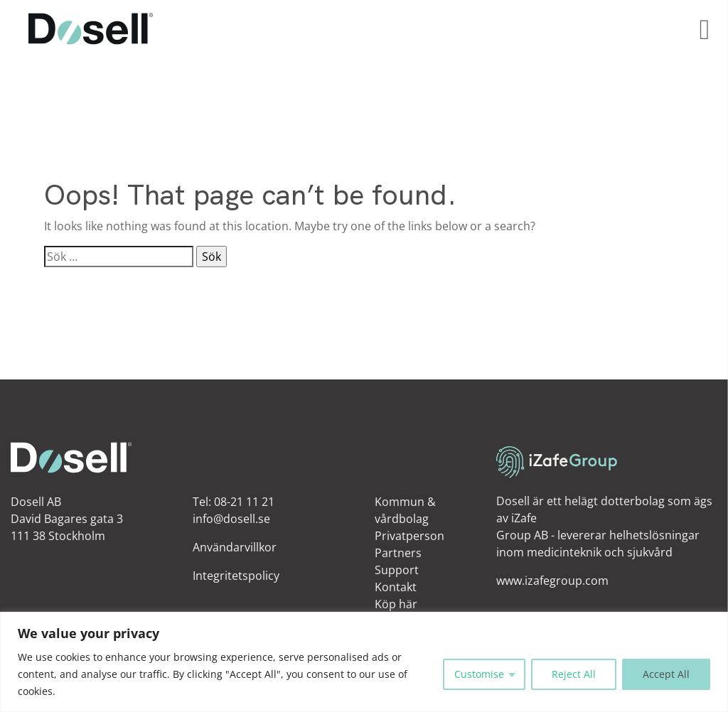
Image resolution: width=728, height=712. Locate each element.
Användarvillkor (235, 547)
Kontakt (396, 587)
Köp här (396, 604)
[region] (364, 662)
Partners (398, 553)
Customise (479, 674)
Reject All (574, 674)
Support (397, 570)
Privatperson (409, 536)
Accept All (666, 674)
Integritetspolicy (236, 576)
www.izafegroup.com (552, 581)
